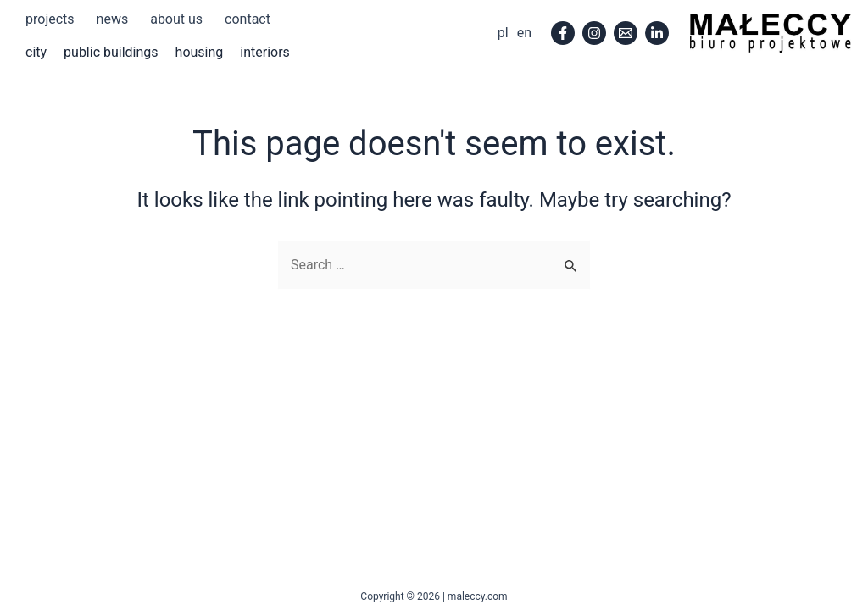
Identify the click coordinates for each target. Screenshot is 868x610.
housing (200, 52)
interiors (265, 52)
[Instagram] (594, 33)
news (113, 19)
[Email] (626, 33)
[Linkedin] (657, 33)
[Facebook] (563, 33)
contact (248, 19)
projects (50, 19)
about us (176, 19)
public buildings (111, 52)
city (36, 52)
